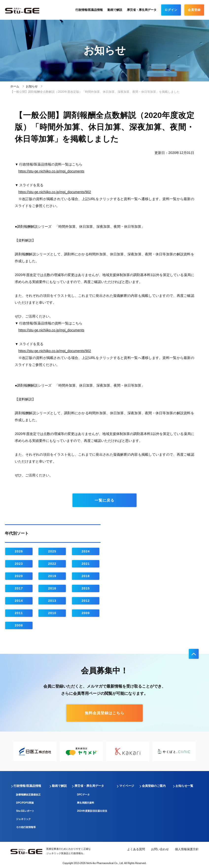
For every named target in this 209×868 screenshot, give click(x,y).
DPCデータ (83, 795)
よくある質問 (136, 849)
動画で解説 (115, 10)
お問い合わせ (160, 849)
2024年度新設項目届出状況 (92, 811)
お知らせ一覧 (184, 786)
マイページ (127, 786)
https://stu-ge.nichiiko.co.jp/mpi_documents (51, 171)
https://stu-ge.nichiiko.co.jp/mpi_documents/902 (55, 192)
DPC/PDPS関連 (25, 803)
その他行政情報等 (26, 827)
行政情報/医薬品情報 (89, 10)
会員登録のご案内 (154, 786)
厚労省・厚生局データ (142, 10)
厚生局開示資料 (86, 803)
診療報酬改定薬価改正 (28, 795)
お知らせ (32, 86)
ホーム (15, 86)
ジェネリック (23, 819)
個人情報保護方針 (187, 849)
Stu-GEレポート (25, 811)
